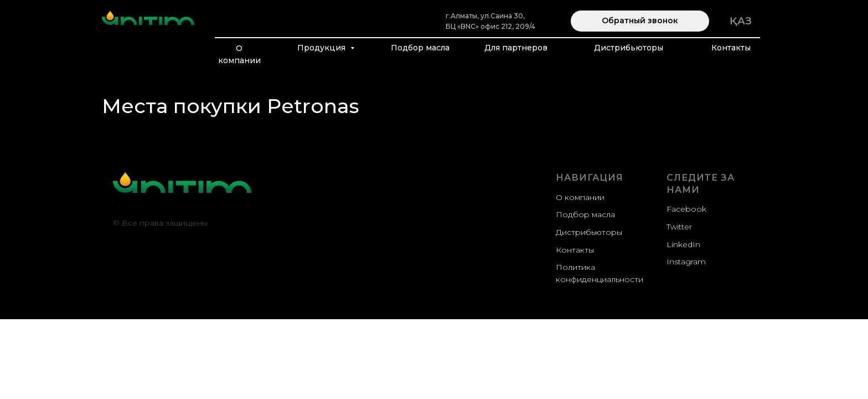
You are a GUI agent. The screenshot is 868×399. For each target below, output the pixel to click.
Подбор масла (420, 48)
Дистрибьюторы (629, 48)
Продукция (322, 48)
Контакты (731, 48)
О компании (239, 54)
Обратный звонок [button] (640, 21)
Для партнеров (516, 48)
